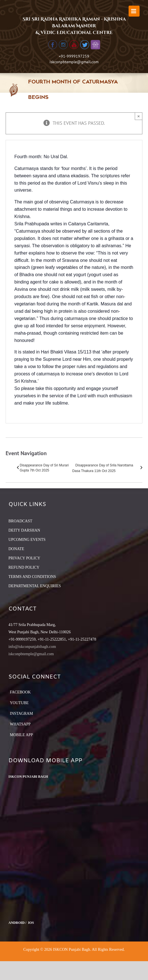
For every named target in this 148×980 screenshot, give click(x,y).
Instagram (21, 714)
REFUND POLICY (24, 567)
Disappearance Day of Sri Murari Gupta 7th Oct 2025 (44, 468)
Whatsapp (20, 724)
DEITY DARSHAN (24, 530)
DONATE (16, 549)
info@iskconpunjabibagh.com (32, 647)
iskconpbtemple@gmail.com (74, 62)
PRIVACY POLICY (24, 558)
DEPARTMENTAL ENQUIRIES (35, 586)
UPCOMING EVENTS (27, 540)
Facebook (20, 692)
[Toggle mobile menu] (134, 11)
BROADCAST (20, 521)
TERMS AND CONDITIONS (32, 577)
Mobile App (21, 735)
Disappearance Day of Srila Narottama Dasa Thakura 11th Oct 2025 (103, 468)
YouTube (19, 703)
